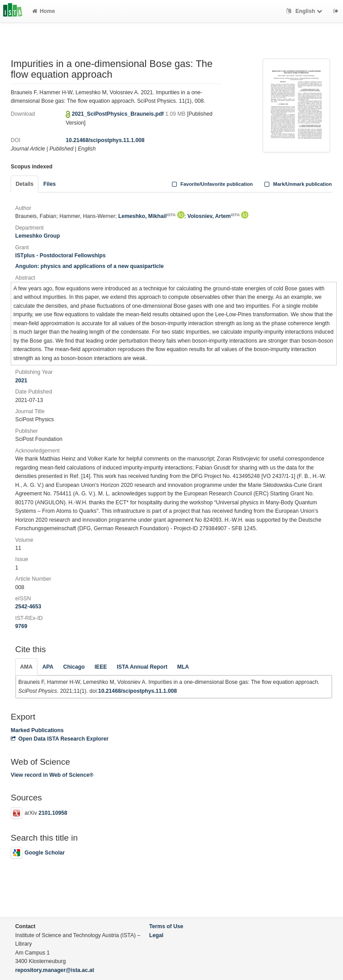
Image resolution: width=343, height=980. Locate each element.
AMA (26, 667)
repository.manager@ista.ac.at (55, 970)
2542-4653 (28, 607)
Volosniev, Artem (213, 216)
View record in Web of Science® (52, 775)
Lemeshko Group (38, 236)
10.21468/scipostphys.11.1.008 (105, 140)
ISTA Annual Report (142, 667)
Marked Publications (37, 730)
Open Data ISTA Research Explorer (60, 739)
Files (50, 184)
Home (44, 11)
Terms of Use (166, 926)
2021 (21, 381)
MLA (183, 667)
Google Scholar (38, 853)
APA (48, 667)
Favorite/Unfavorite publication (211, 184)
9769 (21, 626)
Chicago (74, 667)
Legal (156, 935)
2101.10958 (53, 813)
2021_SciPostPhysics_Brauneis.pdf (119, 114)
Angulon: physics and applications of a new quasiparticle (90, 266)
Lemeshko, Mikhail (147, 216)
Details (25, 184)
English (305, 11)
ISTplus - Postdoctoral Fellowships (60, 255)
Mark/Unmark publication (297, 184)
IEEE (101, 667)
